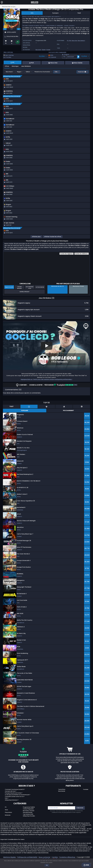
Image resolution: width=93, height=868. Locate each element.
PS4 (70, 41)
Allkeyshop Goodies (29, 823)
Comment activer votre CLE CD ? (15, 803)
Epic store (38, 50)
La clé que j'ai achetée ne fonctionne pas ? (18, 801)
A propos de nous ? (11, 798)
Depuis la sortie (9, 294)
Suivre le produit (25, 298)
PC (6, 814)
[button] (71, 57)
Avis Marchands (28, 819)
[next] (19, 29)
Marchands (62, 798)
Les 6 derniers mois (30, 294)
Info (32, 13)
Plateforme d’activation (42, 72)
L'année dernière (19, 294)
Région (19, 72)
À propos (55, 13)
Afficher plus (36, 243)
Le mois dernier (40, 294)
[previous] (5, 29)
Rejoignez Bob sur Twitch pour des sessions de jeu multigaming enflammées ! (46, 386)
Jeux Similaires (26, 66)
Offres (7, 66)
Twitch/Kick (62, 796)
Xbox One (74, 41)
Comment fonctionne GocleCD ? (15, 796)
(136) (65, 391)
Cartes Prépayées (28, 815)
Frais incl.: (82, 72)
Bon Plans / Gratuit (29, 817)
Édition (28, 72)
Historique (15, 66)
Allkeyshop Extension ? (12, 807)
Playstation (8, 819)
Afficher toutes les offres (53, 243)
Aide (86, 865)
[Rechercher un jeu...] (46, 7)
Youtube (86, 796)
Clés (56, 72)
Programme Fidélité (29, 814)
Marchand (9, 72)
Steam (44, 50)
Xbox (6, 816)
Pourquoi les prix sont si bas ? (14, 799)
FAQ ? (7, 805)
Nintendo (8, 822)
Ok (47, 865)
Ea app (48, 50)
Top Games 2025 (28, 821)
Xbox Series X (81, 41)
